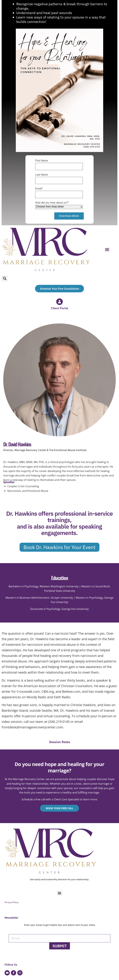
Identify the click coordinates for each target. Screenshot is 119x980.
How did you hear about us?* (52, 203)
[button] (107, 249)
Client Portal (60, 308)
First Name (42, 161)
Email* (39, 189)
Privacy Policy (12, 902)
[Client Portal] (59, 302)
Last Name (41, 175)
